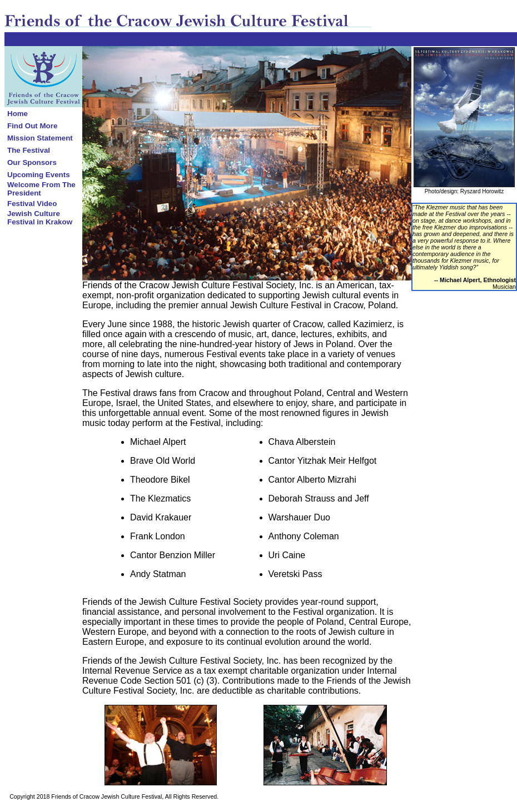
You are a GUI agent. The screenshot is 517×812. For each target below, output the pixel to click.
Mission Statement (40, 138)
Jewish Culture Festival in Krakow (40, 218)
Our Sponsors (32, 162)
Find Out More (32, 126)
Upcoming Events (39, 175)
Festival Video (32, 204)
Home (18, 114)
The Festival (29, 150)
